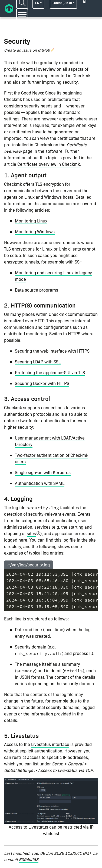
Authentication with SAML (40, 483)
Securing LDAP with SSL (38, 362)
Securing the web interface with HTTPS (52, 351)
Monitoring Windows (35, 232)
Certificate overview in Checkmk (49, 164)
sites (31, 533)
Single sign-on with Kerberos (43, 472)
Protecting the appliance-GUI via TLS (50, 372)
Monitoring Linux (31, 221)
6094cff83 (29, 859)
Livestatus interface (50, 744)
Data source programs (37, 290)
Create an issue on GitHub (27, 50)
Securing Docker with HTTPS (42, 383)
